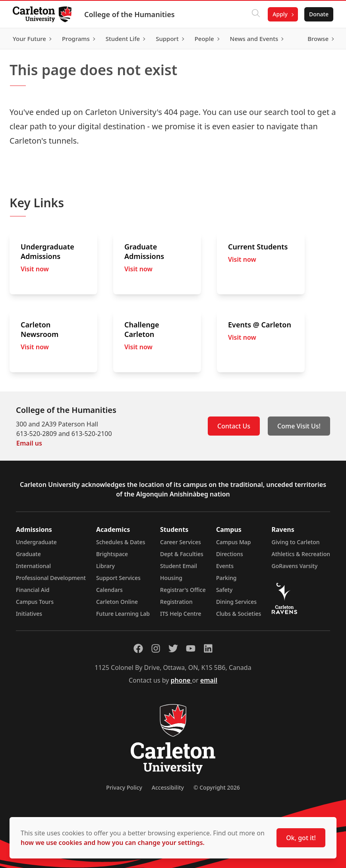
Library (105, 566)
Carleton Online (117, 602)
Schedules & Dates (121, 542)
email (209, 680)
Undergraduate (36, 542)
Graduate (28, 554)
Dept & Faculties (182, 554)
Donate (319, 14)
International (33, 566)
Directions (230, 554)
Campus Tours (35, 602)
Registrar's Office (183, 590)
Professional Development (51, 578)
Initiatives (29, 614)
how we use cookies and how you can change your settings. (113, 843)
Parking (226, 578)
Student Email (179, 566)
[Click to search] (256, 14)
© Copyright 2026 (217, 787)
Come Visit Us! (299, 426)
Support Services (118, 578)
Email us (29, 443)
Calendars (109, 590)
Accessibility (168, 787)
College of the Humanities (130, 14)
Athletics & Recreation (301, 554)
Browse (318, 39)
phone (182, 680)
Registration (176, 602)
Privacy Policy (124, 787)
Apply (280, 14)
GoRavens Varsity (295, 566)
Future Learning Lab (123, 614)
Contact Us (234, 426)
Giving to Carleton (296, 542)
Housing (171, 578)
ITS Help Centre (181, 614)
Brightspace (112, 554)
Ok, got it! (301, 838)
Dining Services (236, 602)
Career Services (181, 542)
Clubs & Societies (239, 614)
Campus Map (234, 542)
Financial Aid (33, 590)
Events (225, 566)
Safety (224, 590)
